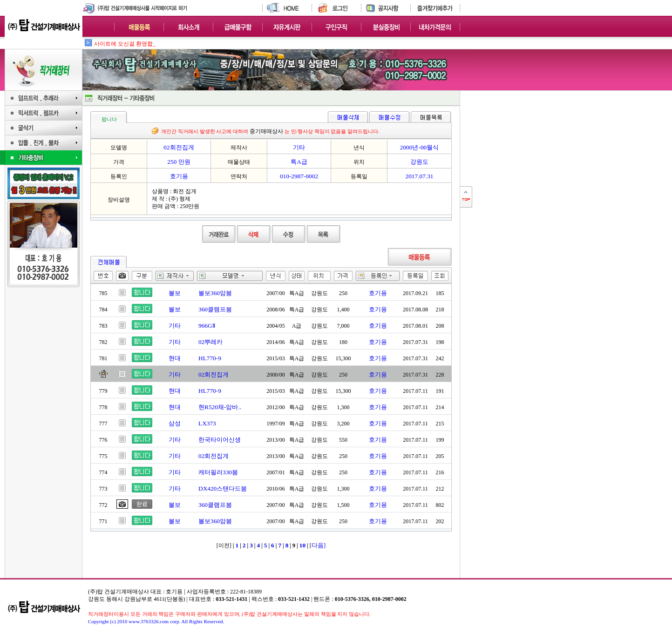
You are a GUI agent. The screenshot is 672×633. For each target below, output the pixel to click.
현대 (175, 358)
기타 (175, 326)
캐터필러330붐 (218, 472)
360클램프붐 (215, 309)
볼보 (175, 293)
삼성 (175, 423)
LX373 (207, 423)
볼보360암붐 (215, 293)
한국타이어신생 (220, 440)
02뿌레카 (210, 342)
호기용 (378, 293)
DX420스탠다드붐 (223, 488)
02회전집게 (214, 374)
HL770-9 (210, 358)
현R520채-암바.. (220, 407)
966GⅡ (207, 326)
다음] (319, 545)
